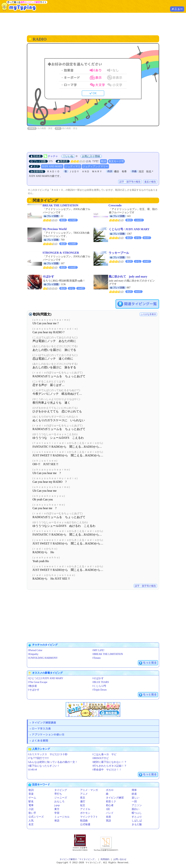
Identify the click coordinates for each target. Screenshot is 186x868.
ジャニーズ (61, 798)
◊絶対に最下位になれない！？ (110, 762)
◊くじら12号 (99, 686)
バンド (110, 813)
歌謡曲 (84, 821)
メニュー (177, 9)
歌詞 (104, 161)
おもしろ (59, 801)
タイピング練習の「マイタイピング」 (78, 859)
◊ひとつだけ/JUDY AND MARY (46, 678)
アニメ (84, 794)
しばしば (137, 821)
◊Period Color (35, 650)
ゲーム (32, 798)
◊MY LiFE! (98, 650)
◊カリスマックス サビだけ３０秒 (48, 754)
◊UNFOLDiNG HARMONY (43, 658)
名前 (108, 817)
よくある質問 (40, 741)
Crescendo (115, 205)
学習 (57, 813)
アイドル (85, 809)
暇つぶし (137, 813)
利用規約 (105, 859)
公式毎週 (85, 824)
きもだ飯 (137, 824)
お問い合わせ (120, 859)
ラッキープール (119, 253)
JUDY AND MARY (52, 166)
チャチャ (53, 156)
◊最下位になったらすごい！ (44, 766)
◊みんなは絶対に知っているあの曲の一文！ (53, 762)
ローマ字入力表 (41, 729)
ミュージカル (62, 817)
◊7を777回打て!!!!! (38, 758)
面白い (136, 809)
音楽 (31, 794)
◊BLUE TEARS (101, 682)
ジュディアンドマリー (95, 166)
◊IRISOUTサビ (101, 758)
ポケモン (85, 813)
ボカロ (110, 790)
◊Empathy (33, 654)
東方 (57, 809)
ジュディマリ (73, 166)
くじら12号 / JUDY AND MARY (129, 229)
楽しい (136, 798)
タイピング (61, 790)
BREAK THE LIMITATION (60, 205)
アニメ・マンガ (89, 790)
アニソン (137, 805)
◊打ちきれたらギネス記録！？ (110, 766)
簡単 (134, 790)
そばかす (48, 277)
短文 (83, 805)
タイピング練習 (115, 798)
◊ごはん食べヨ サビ (105, 754)
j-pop (57, 805)
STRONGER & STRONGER (61, 253)
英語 (108, 821)
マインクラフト (89, 817)
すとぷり (137, 817)
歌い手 (32, 813)
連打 (83, 801)
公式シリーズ (36, 817)
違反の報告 (150, 182)
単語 (57, 821)
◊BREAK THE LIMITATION (108, 654)
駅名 (31, 801)
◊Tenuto (97, 658)
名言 (31, 824)
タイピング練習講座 (44, 723)
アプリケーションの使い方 (48, 735)
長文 (83, 798)
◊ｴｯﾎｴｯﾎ (32, 770)
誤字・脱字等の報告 (130, 182)
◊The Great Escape (38, 682)
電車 (31, 805)
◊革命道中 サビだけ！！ (107, 770)
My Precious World (55, 229)
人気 (31, 821)
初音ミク (111, 801)
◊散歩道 (32, 686)
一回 (134, 801)
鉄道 (134, 794)
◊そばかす (98, 678)
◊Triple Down (100, 690)
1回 (108, 809)
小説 (31, 809)
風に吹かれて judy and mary (128, 277)
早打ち (58, 794)
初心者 (110, 805)
